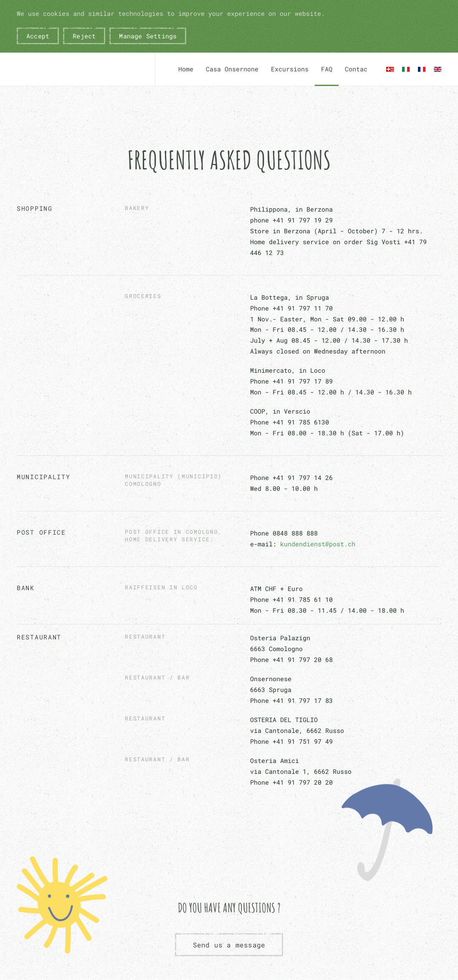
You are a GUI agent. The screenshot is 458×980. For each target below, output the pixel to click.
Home (186, 69)
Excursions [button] (290, 69)
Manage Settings (148, 36)
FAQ (327, 69)
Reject (84, 36)
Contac (356, 69)
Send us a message (229, 945)
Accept (38, 36)
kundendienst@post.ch (318, 544)
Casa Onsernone (232, 69)
